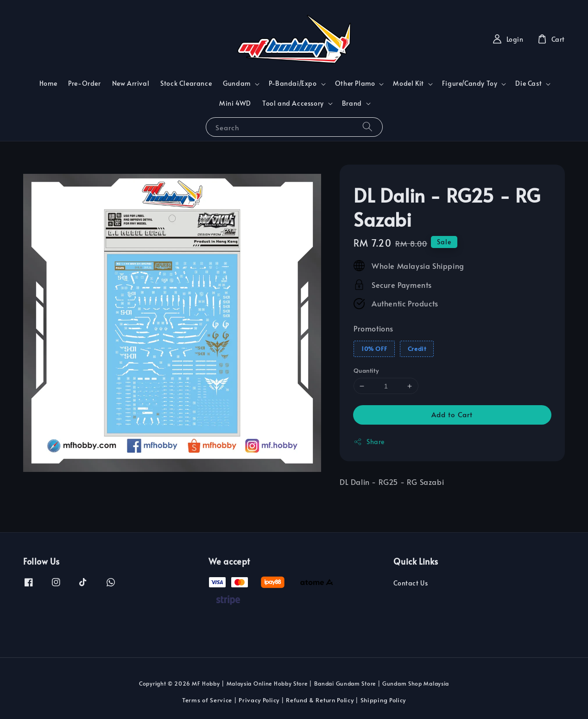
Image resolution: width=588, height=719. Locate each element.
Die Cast (528, 83)
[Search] (367, 127)
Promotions (373, 328)
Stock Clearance (186, 83)
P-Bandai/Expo (293, 83)
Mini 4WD (235, 103)
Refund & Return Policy (320, 700)
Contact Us (411, 583)
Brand (352, 103)
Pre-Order (84, 83)
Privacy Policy (259, 700)
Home (48, 83)
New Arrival (131, 83)
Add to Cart (452, 414)
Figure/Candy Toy (470, 83)
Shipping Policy (383, 700)
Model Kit (408, 83)
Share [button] (369, 442)
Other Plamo (355, 83)
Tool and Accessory (293, 103)
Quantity (366, 370)
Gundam (237, 83)
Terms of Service (207, 700)
